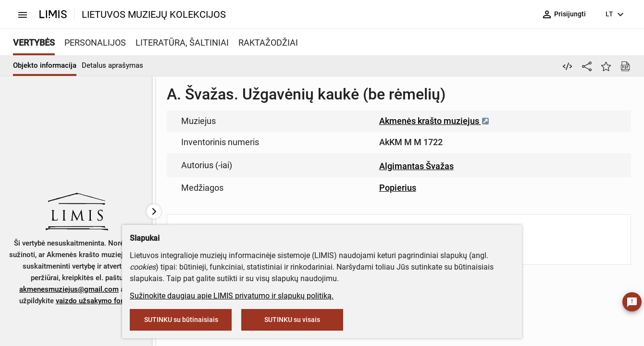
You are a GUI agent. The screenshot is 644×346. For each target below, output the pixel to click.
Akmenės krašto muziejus (434, 121)
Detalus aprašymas (112, 65)
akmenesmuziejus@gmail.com (69, 289)
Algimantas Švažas (416, 166)
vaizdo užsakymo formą (94, 301)
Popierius (398, 188)
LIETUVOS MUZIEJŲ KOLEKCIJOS (154, 14)
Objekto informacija (45, 65)
